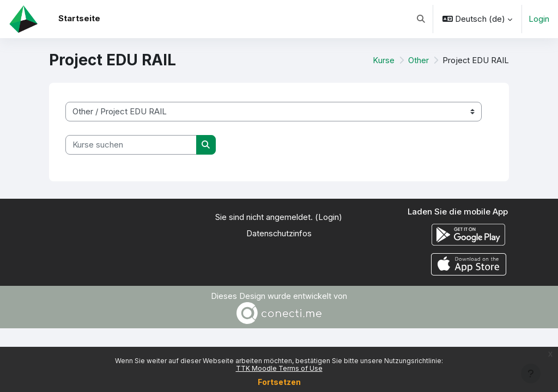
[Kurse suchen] (131, 145)
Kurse (384, 60)
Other (418, 60)
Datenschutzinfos (279, 234)
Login (539, 19)
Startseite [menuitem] (79, 19)
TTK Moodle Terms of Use (279, 368)
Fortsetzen (279, 382)
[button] (421, 19)
